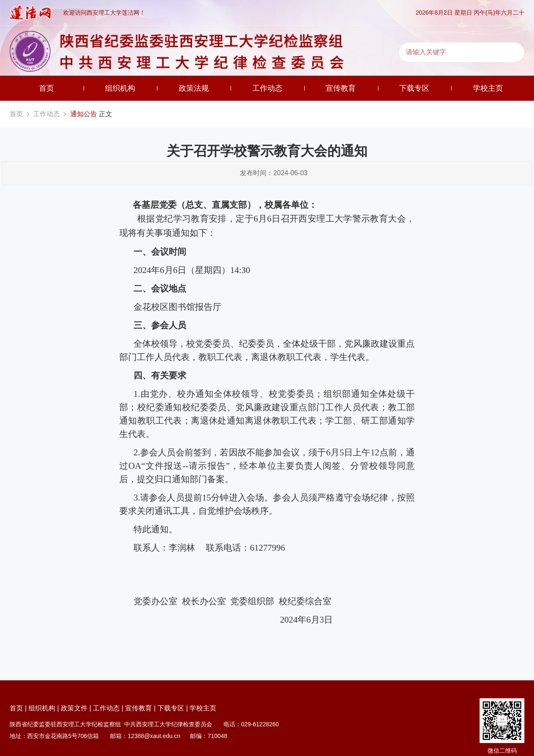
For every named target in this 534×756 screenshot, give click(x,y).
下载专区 (414, 88)
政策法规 (194, 88)
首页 (46, 88)
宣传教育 (341, 88)
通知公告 (84, 114)
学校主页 (488, 88)
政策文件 (74, 708)
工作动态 (267, 88)
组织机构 (120, 88)
